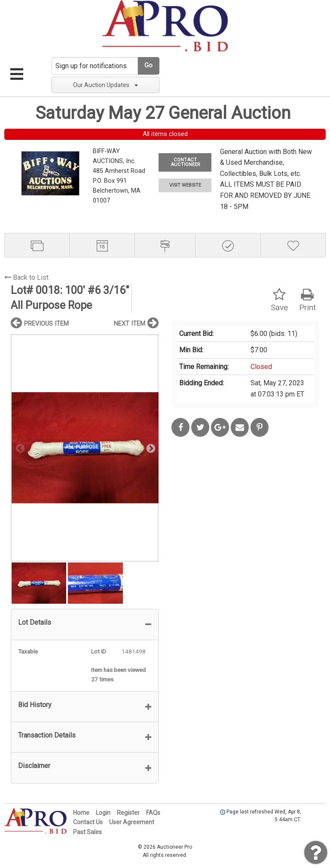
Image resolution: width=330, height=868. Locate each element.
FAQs (153, 813)
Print (307, 300)
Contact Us (88, 822)
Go (148, 65)
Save (279, 300)
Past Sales (87, 832)
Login (103, 813)
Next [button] (150, 448)
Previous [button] (19, 448)
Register (128, 813)
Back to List (26, 277)
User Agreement (132, 822)
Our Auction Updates (105, 85)
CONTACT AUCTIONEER (185, 162)
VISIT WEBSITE (185, 185)
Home (81, 813)
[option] (85, 448)
